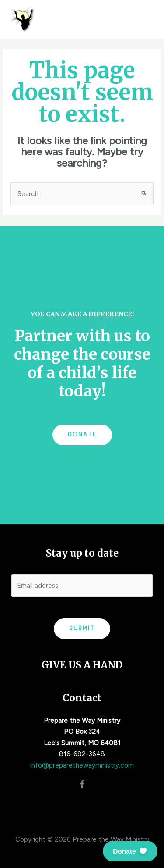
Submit (82, 628)
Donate (82, 434)
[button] (130, 851)
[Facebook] (82, 784)
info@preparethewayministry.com (82, 765)
